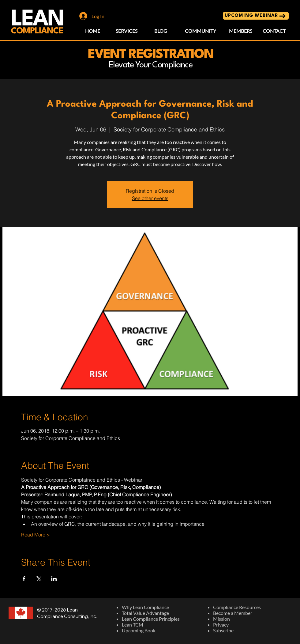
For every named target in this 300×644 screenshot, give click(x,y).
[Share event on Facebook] (24, 579)
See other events (150, 198)
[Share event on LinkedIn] (54, 579)
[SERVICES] (127, 31)
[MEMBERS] (240, 31)
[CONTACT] (274, 31)
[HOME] (93, 31)
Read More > (36, 535)
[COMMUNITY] (201, 31)
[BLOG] (161, 31)
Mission (221, 619)
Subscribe (223, 630)
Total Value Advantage (145, 613)
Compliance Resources (237, 607)
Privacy (221, 625)
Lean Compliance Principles (151, 619)
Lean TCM (133, 625)
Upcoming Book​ (139, 630)
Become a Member (233, 613)
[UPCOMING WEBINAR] (256, 16)
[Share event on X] (39, 579)
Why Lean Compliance (145, 607)
